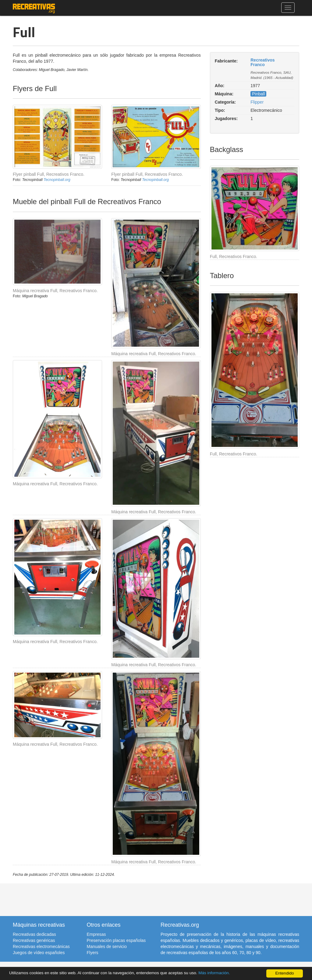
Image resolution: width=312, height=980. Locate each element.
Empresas (96, 934)
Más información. (214, 973)
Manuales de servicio (107, 946)
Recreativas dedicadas (34, 934)
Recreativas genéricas (34, 940)
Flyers (93, 953)
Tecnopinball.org (57, 180)
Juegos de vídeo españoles (39, 953)
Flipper (257, 102)
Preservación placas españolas (116, 940)
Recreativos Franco (262, 62)
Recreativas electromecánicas (41, 946)
